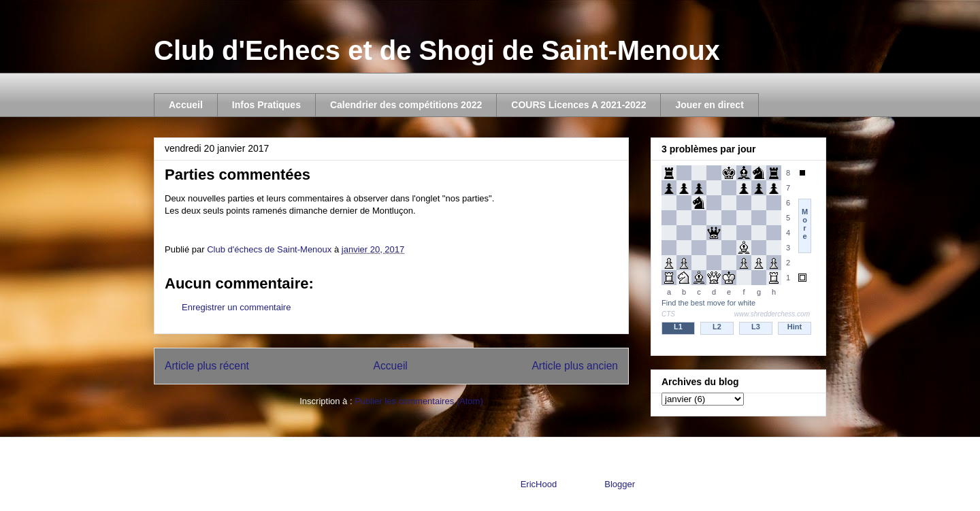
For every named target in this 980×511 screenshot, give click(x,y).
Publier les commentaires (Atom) (419, 401)
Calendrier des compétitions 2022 (406, 105)
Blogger (619, 484)
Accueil (186, 105)
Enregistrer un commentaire (236, 307)
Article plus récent (207, 366)
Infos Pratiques (266, 105)
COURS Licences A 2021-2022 (578, 105)
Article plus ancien (575, 366)
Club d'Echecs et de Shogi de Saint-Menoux (437, 50)
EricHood (539, 484)
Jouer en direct (709, 105)
